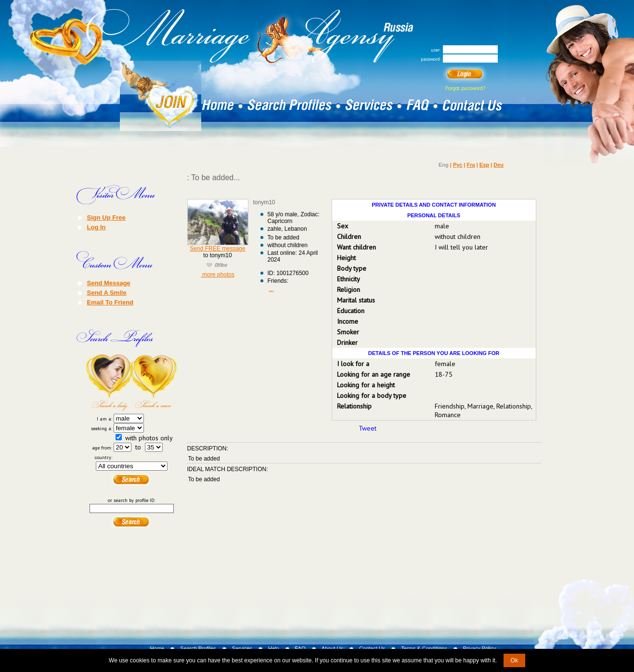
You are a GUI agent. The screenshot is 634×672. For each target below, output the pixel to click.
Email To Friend (110, 302)
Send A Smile (107, 292)
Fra (471, 165)
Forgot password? (465, 88)
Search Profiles (198, 648)
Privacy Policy (479, 648)
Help (274, 648)
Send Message (109, 283)
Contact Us (372, 648)
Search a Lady (109, 382)
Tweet (368, 428)
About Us (332, 648)
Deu (498, 165)
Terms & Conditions (424, 648)
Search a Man (155, 382)
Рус (458, 165)
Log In (97, 227)
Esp (484, 165)
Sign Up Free (106, 217)
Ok (514, 660)
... (272, 289)
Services (242, 648)
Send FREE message (217, 249)
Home (157, 648)
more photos (218, 275)
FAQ (300, 648)
